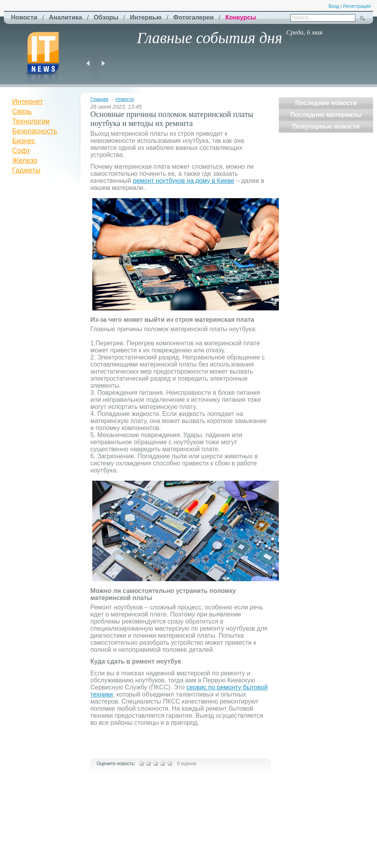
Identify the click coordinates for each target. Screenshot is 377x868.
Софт (21, 151)
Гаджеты (26, 170)
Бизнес (24, 141)
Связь (22, 111)
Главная (99, 99)
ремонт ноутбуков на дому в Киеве (183, 181)
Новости (124, 99)
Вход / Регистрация (350, 6)
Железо (25, 160)
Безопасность (35, 131)
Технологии (31, 121)
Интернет (28, 102)
